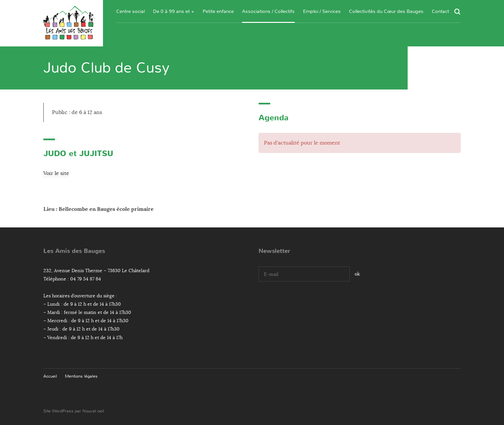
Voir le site (56, 173)
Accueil (50, 376)
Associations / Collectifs (268, 11)
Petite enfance (218, 11)
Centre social (130, 11)
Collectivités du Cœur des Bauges (386, 11)
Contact (440, 11)
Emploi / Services (322, 11)
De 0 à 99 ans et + (174, 11)
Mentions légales (81, 376)
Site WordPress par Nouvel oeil (74, 411)
